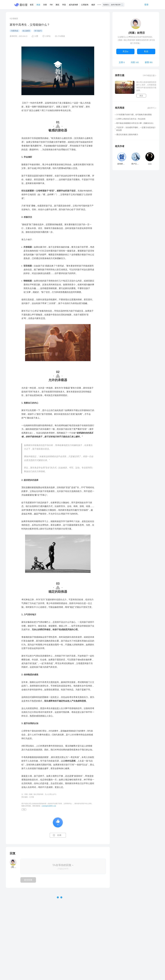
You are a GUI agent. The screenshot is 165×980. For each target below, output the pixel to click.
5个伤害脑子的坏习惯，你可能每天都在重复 (134, 115)
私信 (146, 51)
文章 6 (122, 62)
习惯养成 (15, 31)
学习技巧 (38, 31)
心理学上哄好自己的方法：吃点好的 (131, 119)
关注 (141, 96)
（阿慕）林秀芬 (136, 33)
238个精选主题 (149, 76)
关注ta (125, 51)
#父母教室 (14, 19)
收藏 (59, 835)
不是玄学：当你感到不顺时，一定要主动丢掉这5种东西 (136, 129)
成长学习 (151, 108)
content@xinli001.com (49, 806)
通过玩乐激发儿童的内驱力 (127, 135)
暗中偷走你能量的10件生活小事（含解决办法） (135, 123)
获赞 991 (149, 62)
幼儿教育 (27, 31)
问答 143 (135, 62)
